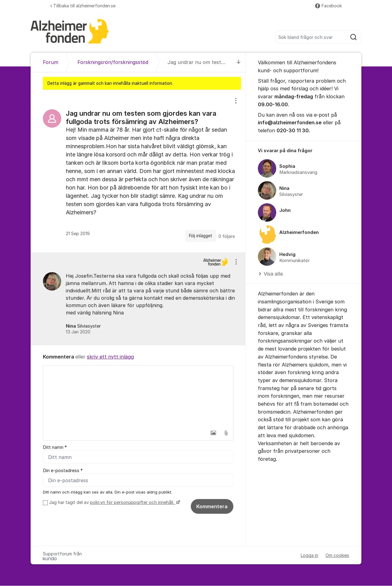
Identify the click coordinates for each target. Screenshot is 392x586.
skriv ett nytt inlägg (110, 357)
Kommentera (212, 507)
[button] (213, 433)
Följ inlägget (201, 236)
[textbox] (138, 396)
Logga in (309, 556)
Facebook (328, 6)
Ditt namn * (55, 447)
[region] (138, 171)
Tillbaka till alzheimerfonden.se (83, 6)
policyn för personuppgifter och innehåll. (133, 503)
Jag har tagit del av (114, 503)
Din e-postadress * (63, 471)
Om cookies (337, 556)
